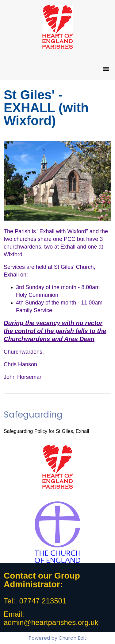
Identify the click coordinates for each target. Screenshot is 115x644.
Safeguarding (33, 415)
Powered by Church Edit (57, 638)
